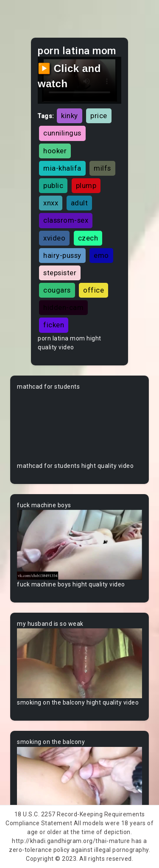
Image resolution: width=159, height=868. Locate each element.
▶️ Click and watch (69, 76)
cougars (57, 290)
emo (101, 255)
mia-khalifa (62, 168)
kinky (70, 116)
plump (86, 185)
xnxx (51, 203)
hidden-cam (63, 307)
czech (88, 238)
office (93, 290)
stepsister (60, 273)
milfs (102, 168)
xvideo (54, 238)
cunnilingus (62, 133)
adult (79, 203)
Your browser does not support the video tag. (79, 426)
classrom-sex (66, 220)
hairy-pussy (62, 255)
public (53, 185)
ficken (54, 325)
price (99, 116)
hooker (55, 151)
